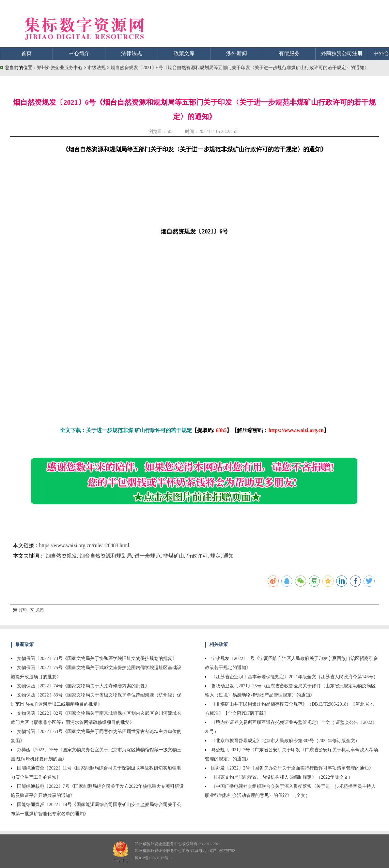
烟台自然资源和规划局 (106, 556)
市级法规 (97, 68)
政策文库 (184, 53)
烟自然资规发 (61, 556)
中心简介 (79, 53)
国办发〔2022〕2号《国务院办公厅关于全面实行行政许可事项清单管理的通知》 (292, 768)
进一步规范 (148, 556)
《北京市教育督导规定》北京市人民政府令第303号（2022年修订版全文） (285, 741)
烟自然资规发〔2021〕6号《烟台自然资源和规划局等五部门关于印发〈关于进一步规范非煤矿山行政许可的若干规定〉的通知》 (240, 68)
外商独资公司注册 (342, 53)
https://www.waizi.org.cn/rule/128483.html (84, 545)
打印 (20, 610)
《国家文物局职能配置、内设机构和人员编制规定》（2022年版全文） (282, 777)
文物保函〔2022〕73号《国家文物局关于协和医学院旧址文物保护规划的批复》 (97, 658)
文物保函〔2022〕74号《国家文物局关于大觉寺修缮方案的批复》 (83, 686)
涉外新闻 (237, 53)
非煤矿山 (174, 556)
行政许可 (197, 556)
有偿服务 (289, 53)
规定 (215, 556)
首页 (26, 53)
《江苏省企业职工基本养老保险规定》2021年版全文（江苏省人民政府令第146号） (295, 677)
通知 (228, 556)
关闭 (37, 610)
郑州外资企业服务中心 (60, 68)
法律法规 (132, 53)
